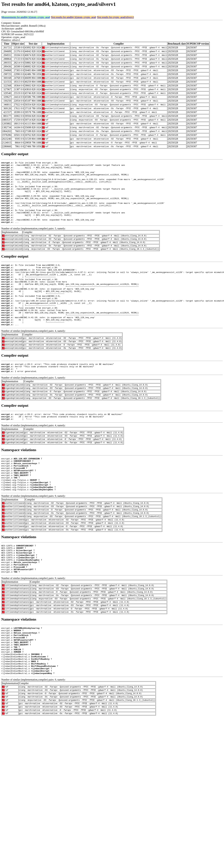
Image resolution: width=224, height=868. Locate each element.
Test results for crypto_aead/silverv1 (115, 17)
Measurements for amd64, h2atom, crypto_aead (26, 17)
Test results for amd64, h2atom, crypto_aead (74, 17)
